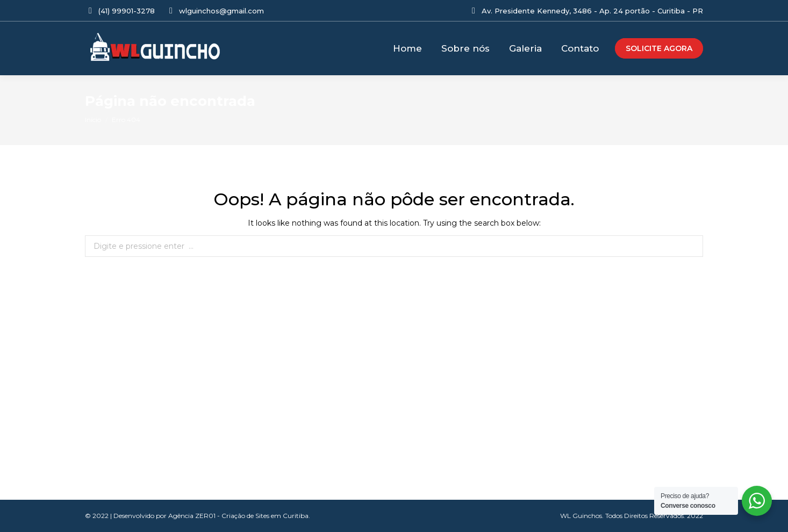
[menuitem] (407, 48)
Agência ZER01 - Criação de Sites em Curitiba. (239, 516)
